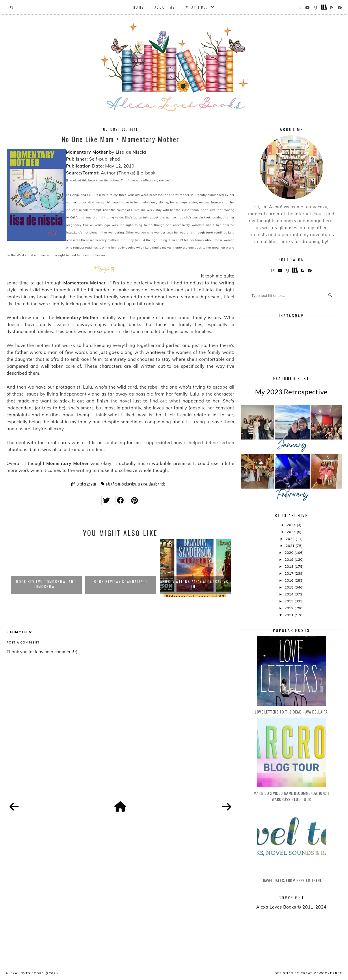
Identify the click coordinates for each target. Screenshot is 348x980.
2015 (289, 587)
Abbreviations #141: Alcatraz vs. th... (195, 584)
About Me (165, 7)
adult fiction (113, 484)
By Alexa (143, 484)
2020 (289, 552)
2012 (289, 608)
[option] (46, 568)
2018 (289, 566)
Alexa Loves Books (25, 973)
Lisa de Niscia (157, 484)
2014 (289, 594)
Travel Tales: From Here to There (291, 880)
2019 (289, 559)
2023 (292, 532)
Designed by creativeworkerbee (308, 973)
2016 (289, 580)
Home (138, 7)
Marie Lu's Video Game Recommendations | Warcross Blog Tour (291, 796)
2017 (289, 573)
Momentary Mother (87, 152)
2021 (291, 546)
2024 (292, 525)
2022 (291, 539)
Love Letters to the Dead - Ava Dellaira (291, 712)
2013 (289, 601)
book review (129, 484)
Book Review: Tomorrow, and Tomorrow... (46, 584)
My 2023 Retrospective (291, 392)
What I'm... (197, 7)
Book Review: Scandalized (121, 581)
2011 (289, 615)
